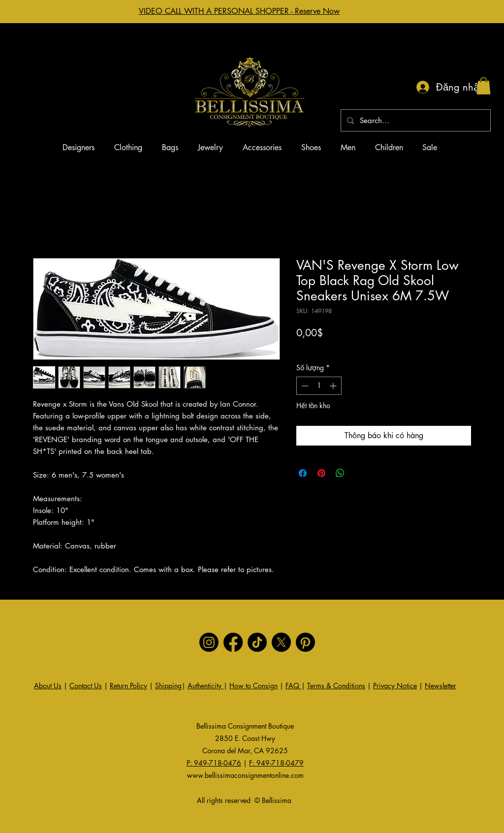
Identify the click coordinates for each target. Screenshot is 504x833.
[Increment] (334, 386)
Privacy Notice (395, 686)
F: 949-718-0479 (276, 763)
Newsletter (441, 686)
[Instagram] (209, 642)
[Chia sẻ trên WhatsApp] (340, 473)
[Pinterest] (305, 642)
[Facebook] (233, 642)
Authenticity (205, 686)
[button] (484, 86)
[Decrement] (304, 386)
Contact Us (86, 686)
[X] (281, 642)
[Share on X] (359, 473)
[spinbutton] (319, 386)
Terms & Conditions (336, 686)
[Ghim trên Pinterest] (321, 473)
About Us (48, 686)
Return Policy (128, 686)
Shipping (168, 686)
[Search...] (415, 120)
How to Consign (253, 686)
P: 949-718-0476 (214, 763)
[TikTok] (257, 642)
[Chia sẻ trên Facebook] (303, 473)
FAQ (293, 686)
